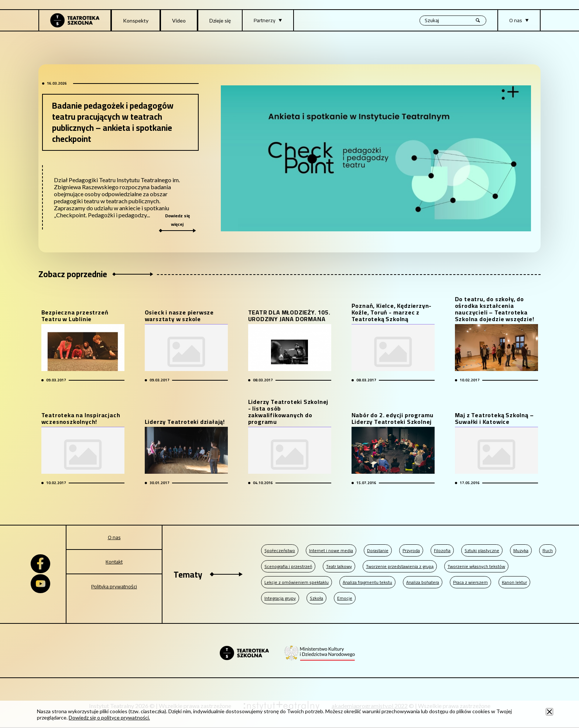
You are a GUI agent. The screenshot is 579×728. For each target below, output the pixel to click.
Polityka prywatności (114, 586)
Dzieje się (220, 21)
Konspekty (136, 21)
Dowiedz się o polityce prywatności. (109, 717)
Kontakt (114, 562)
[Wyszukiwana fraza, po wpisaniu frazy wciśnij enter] (453, 21)
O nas (114, 537)
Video (179, 21)
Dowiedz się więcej (177, 222)
